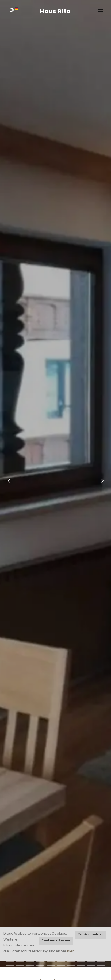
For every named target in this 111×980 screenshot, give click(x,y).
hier (70, 951)
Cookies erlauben (56, 940)
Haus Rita (55, 11)
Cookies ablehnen (91, 934)
